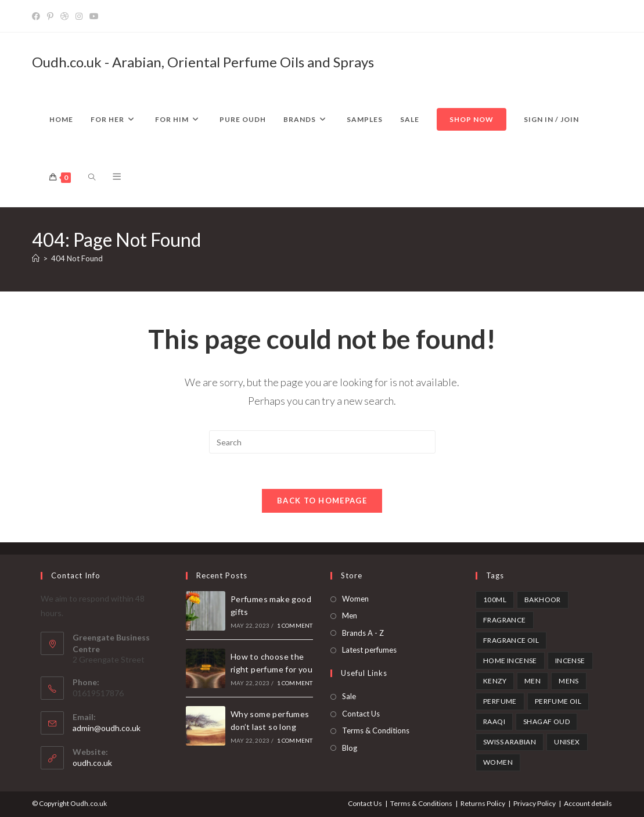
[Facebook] (38, 16)
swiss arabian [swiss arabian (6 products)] (510, 742)
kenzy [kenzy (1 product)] (495, 681)
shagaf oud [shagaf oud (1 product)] (546, 721)
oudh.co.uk (92, 763)
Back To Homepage (322, 501)
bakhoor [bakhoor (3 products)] (543, 600)
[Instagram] (79, 16)
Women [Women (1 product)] (498, 762)
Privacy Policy (535, 803)
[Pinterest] (50, 16)
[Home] (36, 258)
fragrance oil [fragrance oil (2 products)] (511, 640)
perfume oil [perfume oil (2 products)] (558, 701)
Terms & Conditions (376, 731)
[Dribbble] (64, 16)
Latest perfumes (369, 650)
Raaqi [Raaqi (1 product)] (494, 721)
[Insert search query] (322, 442)
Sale (349, 697)
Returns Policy (483, 803)
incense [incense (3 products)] (570, 661)
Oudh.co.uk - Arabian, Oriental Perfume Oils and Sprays (203, 62)
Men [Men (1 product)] (533, 681)
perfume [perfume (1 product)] (500, 701)
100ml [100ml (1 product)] (495, 600)
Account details (588, 803)
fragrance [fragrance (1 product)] (505, 620)
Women (355, 599)
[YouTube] (94, 16)
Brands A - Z (363, 633)
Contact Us (361, 714)
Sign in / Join (551, 119)
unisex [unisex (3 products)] (567, 742)
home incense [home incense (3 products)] (510, 661)
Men (350, 616)
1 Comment (295, 626)
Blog (350, 748)
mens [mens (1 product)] (569, 681)
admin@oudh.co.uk (107, 728)
